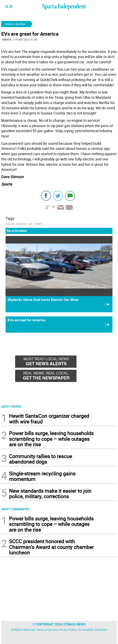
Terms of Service (47, 630)
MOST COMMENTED (15, 509)
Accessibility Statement (93, 630)
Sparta (7, 39)
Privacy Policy (68, 630)
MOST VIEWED (11, 406)
